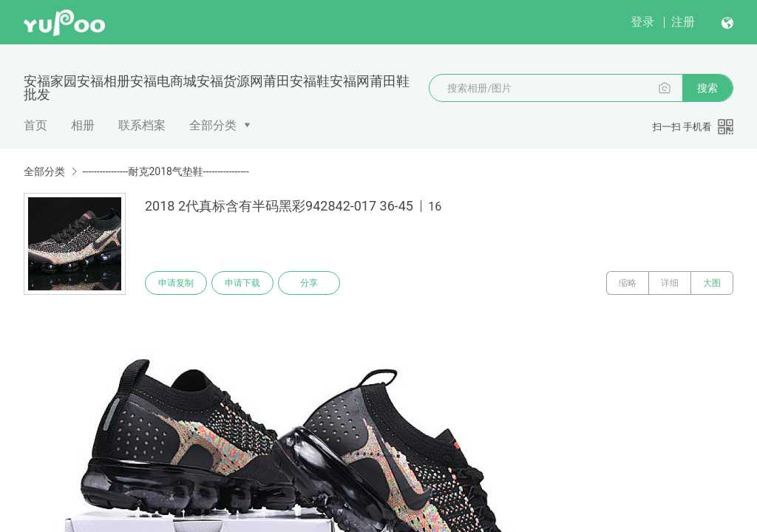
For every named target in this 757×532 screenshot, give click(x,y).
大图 (712, 283)
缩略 (628, 283)
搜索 (707, 88)
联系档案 (142, 125)
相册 (83, 125)
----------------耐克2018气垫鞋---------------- (165, 171)
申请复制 (176, 283)
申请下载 (242, 283)
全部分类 (213, 125)
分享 (309, 283)
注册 (683, 22)
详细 (670, 283)
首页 (35, 125)
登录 (642, 22)
